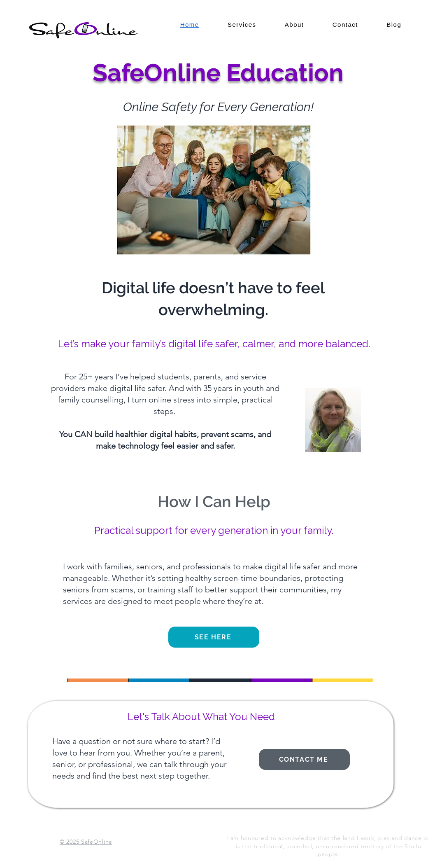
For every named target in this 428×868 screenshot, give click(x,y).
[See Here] (214, 637)
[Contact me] (304, 759)
